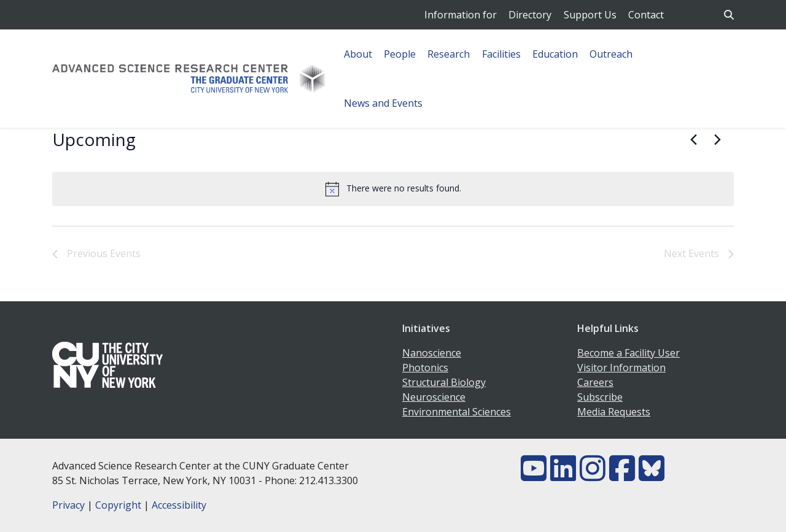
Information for (461, 15)
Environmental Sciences (457, 412)
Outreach (611, 54)
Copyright (118, 505)
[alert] (393, 189)
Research (449, 54)
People (400, 54)
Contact (646, 15)
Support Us (590, 15)
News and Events (383, 103)
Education (555, 54)
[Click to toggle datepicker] (94, 140)
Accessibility (179, 505)
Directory (530, 15)
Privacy (68, 505)
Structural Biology (444, 382)
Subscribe (600, 397)
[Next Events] (717, 140)
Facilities (501, 54)
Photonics (425, 368)
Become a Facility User (628, 353)
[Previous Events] (693, 140)
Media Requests (614, 412)
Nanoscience (432, 353)
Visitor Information (621, 368)
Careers (595, 382)
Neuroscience (434, 397)
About (358, 54)
